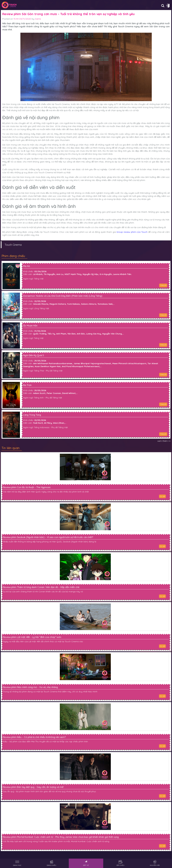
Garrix (38, 19)
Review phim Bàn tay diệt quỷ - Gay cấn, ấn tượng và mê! (33, 787)
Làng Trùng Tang (32, 415)
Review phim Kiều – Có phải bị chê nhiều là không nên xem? (34, 737)
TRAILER (163, 285)
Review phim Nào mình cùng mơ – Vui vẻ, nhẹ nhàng (30, 687)
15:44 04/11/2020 (22, 19)
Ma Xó (27, 266)
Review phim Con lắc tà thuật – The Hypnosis (27, 487)
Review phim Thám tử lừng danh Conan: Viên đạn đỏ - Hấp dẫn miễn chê (41, 587)
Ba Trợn (27, 385)
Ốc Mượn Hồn (30, 326)
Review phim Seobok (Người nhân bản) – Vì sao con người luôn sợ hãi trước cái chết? (48, 537)
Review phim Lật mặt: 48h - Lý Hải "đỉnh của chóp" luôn (32, 637)
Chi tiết (162, 496)
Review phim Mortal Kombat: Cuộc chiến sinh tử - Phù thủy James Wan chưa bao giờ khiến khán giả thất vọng (61, 837)
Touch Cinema (13, 245)
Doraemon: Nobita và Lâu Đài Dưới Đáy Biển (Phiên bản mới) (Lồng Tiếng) (63, 296)
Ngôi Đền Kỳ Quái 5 (34, 355)
